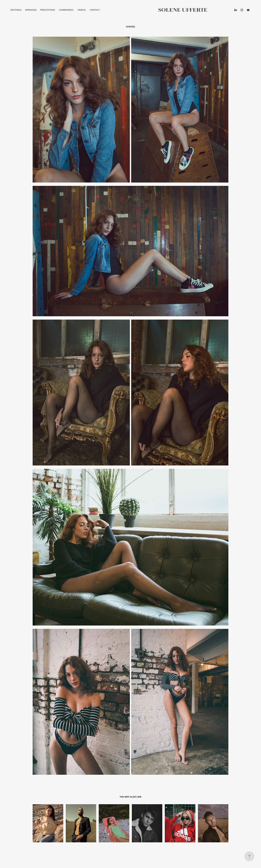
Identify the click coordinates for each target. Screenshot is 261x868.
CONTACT (95, 10)
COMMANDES (66, 10)
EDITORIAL (16, 10)
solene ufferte (183, 10)
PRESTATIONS (48, 10)
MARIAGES (31, 10)
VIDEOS (81, 10)
